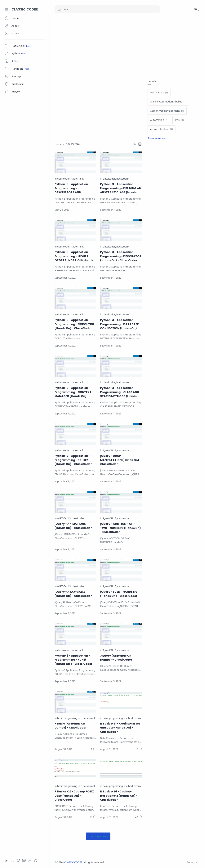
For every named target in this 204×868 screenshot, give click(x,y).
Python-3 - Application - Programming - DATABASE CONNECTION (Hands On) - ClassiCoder (120, 324)
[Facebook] (7, 860)
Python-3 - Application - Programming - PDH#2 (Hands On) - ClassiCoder (73, 460)
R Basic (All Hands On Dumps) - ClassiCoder (71, 726)
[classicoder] (64, 179)
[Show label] (157, 138)
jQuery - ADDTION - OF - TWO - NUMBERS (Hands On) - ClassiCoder (120, 528)
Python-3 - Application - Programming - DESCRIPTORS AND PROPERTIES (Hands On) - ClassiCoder (73, 188)
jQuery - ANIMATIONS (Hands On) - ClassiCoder (73, 526)
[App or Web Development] (167, 111)
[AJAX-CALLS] (110, 451)
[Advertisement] (127, 47)
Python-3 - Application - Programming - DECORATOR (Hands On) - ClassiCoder (121, 256)
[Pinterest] (35, 860)
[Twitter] (18, 860)
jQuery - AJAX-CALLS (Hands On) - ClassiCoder (73, 594)
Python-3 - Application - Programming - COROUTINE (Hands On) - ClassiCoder (75, 324)
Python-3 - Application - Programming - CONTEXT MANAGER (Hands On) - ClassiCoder (73, 392)
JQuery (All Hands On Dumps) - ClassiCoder (116, 658)
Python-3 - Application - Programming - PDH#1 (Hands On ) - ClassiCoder (73, 660)
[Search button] (59, 9)
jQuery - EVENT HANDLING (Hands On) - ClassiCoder (119, 594)
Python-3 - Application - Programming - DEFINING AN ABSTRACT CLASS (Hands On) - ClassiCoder (121, 188)
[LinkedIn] (30, 860)
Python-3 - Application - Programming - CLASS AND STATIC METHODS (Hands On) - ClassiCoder (120, 392)
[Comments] (94, 749)
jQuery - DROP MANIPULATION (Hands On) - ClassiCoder (121, 460)
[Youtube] (24, 860)
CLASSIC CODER (25, 9)
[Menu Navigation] (7, 9)
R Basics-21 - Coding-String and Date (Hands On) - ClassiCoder (120, 728)
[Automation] (159, 120)
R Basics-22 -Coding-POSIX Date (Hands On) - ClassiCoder (74, 796)
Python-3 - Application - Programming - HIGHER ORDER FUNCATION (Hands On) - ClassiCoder (74, 256)
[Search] (107, 9)
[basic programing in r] (70, 718)
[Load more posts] (98, 836)
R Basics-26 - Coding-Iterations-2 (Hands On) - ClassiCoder (119, 796)
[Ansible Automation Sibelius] (168, 102)
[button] (197, 9)
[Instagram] (12, 860)
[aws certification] (162, 129)
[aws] (179, 120)
